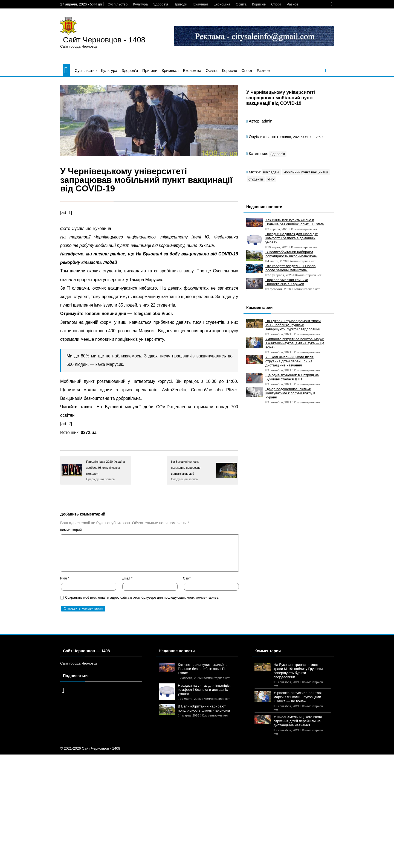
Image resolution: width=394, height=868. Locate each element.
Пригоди (180, 4)
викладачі (271, 172)
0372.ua (89, 432)
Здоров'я (278, 154)
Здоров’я (161, 4)
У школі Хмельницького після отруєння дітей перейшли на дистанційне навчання (289, 361)
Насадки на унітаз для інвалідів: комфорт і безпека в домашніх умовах (292, 238)
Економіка (222, 4)
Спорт (276, 4)
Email (127, 578)
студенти (256, 179)
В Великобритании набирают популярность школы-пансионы (291, 254)
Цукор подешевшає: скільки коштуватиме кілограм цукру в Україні (290, 393)
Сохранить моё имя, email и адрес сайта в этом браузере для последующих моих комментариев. (142, 598)
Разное (293, 4)
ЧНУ (271, 179)
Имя (65, 578)
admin (267, 121)
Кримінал (200, 4)
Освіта (241, 4)
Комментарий (71, 530)
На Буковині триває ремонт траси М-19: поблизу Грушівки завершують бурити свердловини (293, 325)
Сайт (187, 578)
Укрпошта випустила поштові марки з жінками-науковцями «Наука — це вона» (295, 343)
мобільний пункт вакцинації (306, 172)
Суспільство (118, 4)
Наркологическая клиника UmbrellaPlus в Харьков (287, 282)
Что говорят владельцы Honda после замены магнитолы (291, 268)
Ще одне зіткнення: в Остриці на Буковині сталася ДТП (292, 377)
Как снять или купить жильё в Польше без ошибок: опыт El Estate (295, 222)
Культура (140, 4)
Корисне (259, 4)
